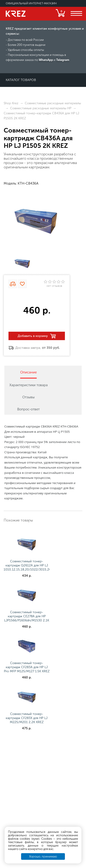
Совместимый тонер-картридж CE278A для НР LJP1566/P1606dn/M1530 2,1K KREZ (27, 618)
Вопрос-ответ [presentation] (28, 409)
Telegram (63, 60)
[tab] (28, 372)
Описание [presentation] (28, 372)
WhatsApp (46, 60)
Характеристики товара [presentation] (29, 385)
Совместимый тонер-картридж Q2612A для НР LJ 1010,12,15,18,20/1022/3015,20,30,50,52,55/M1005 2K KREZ (43, 568)
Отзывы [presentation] (28, 397)
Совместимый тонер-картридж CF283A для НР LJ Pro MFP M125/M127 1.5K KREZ (27, 667)
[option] (36, 221)
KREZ (16, 14)
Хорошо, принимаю (43, 856)
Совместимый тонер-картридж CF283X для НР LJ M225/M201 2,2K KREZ (27, 718)
